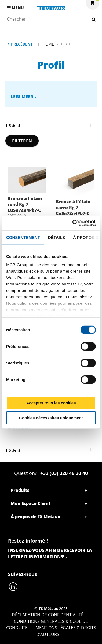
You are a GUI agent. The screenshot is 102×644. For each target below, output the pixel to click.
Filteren (22, 141)
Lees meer (22, 97)
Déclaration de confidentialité (48, 615)
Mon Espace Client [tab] (31, 503)
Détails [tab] (57, 237)
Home (48, 44)
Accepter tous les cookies (51, 403)
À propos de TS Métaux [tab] (36, 517)
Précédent (22, 44)
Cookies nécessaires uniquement (51, 418)
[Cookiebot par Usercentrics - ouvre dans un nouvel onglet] (73, 223)
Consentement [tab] (23, 237)
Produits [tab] (20, 490)
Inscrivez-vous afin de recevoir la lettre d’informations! (50, 553)
